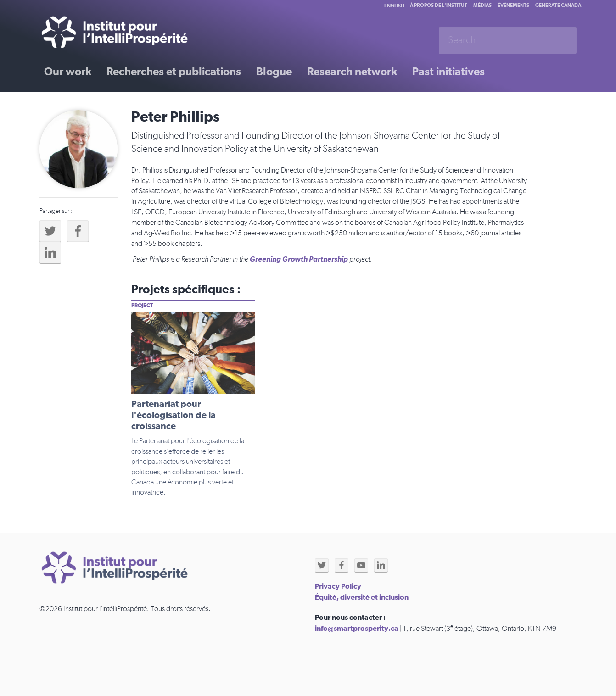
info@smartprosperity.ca (357, 629)
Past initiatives (448, 72)
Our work (68, 72)
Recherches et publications (174, 72)
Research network (352, 72)
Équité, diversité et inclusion (362, 597)
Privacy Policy (338, 586)
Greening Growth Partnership (299, 259)
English (394, 6)
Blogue (274, 72)
